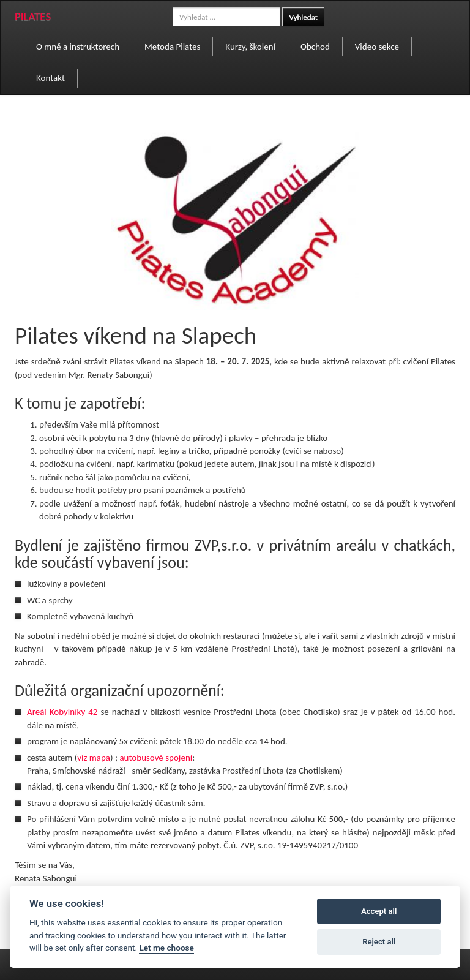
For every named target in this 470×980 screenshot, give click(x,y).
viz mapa (94, 758)
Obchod (315, 47)
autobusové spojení (156, 758)
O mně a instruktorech (78, 47)
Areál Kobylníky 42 (62, 712)
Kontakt (50, 78)
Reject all (379, 942)
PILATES (33, 16)
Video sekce (377, 47)
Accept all (379, 911)
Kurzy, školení (250, 47)
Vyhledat (303, 17)
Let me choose (166, 948)
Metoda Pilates (172, 47)
